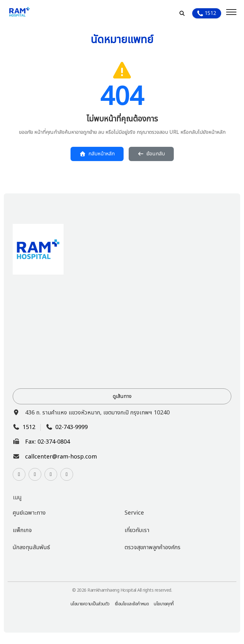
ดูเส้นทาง (122, 396)
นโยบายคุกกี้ (164, 604)
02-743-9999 (71, 427)
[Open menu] (231, 13)
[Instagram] (19, 474)
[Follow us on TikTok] (67, 474)
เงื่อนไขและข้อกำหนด (132, 604)
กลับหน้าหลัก (97, 154)
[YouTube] (51, 474)
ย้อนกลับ (151, 154)
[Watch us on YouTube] (51, 474)
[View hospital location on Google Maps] (122, 332)
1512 (207, 13)
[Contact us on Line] (35, 474)
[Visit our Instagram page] (19, 474)
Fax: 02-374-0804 (47, 442)
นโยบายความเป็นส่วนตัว (90, 604)
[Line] (35, 474)
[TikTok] (67, 474)
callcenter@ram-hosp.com (61, 457)
